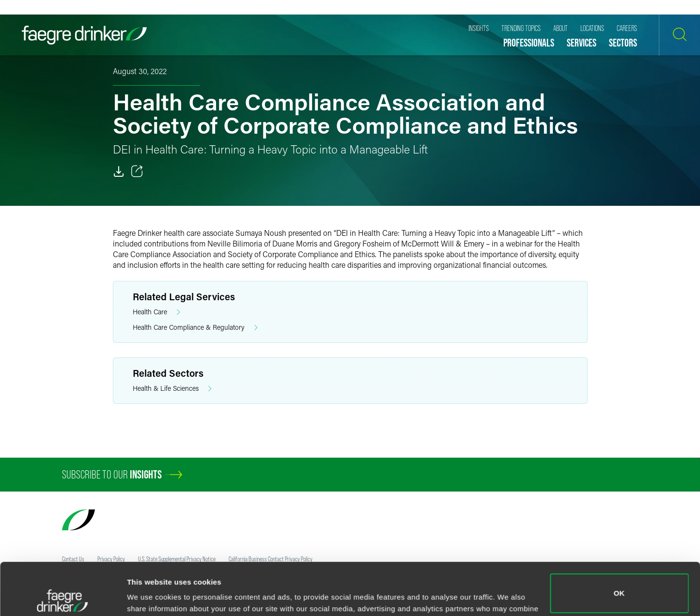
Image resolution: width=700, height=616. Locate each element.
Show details (149, 595)
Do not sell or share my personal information (619, 584)
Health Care (156, 312)
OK (619, 541)
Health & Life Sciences (172, 389)
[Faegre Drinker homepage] (84, 35)
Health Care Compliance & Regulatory (195, 328)
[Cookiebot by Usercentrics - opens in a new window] (63, 597)
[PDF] (119, 171)
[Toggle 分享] (137, 171)
